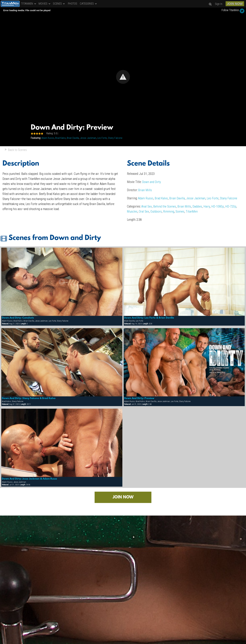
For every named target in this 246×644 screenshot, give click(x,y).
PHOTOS (73, 4)
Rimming (169, 211)
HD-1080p (218, 206)
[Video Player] (123, 77)
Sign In (219, 4)
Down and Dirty (151, 182)
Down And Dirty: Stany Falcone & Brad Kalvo (29, 398)
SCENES (59, 4)
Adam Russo (48, 138)
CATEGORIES (89, 4)
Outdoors (156, 211)
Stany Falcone (115, 138)
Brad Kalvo (60, 138)
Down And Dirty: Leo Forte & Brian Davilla (149, 318)
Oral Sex (144, 211)
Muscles (132, 211)
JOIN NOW (235, 4)
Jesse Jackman (88, 138)
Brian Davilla (73, 138)
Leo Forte (102, 138)
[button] (123, 77)
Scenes (180, 211)
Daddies (197, 206)
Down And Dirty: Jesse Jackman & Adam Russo (29, 479)
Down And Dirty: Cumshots (18, 318)
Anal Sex (147, 206)
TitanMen (192, 211)
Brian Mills (145, 190)
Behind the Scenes (165, 206)
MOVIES (45, 4)
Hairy (207, 206)
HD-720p (231, 206)
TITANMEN (29, 4)
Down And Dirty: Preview (139, 398)
